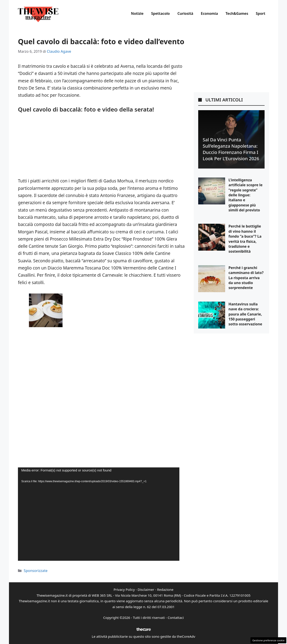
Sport (261, 13)
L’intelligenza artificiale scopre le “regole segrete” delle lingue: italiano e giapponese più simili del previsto (246, 195)
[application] (99, 514)
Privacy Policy (124, 589)
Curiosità (185, 13)
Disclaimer (146, 589)
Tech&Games (237, 13)
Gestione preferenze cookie (268, 640)
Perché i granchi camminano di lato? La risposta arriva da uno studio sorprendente (246, 278)
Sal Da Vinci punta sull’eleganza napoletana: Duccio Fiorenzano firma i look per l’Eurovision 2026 (231, 149)
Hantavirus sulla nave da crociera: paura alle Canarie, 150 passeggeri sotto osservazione (245, 314)
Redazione (165, 589)
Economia (209, 13)
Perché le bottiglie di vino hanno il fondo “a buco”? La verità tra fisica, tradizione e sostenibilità (245, 239)
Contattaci (176, 618)
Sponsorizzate (36, 571)
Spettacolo (160, 13)
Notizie (137, 13)
